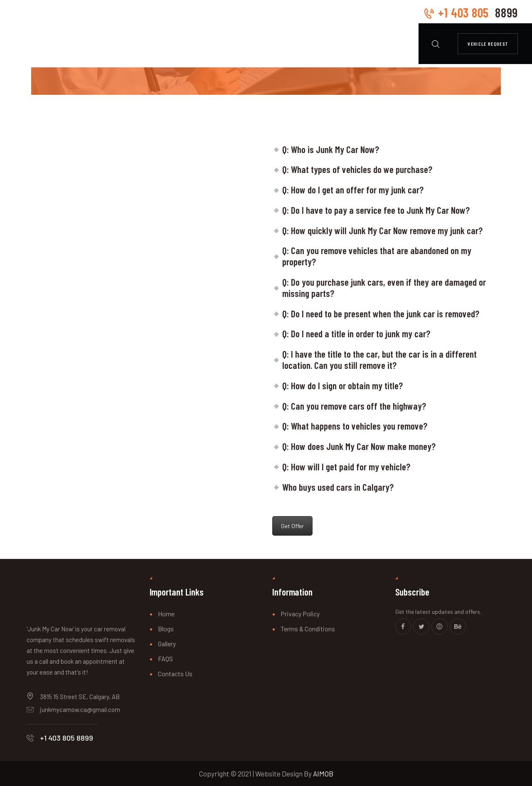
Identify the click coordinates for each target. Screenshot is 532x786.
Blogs (166, 629)
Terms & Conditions (308, 629)
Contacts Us (175, 674)
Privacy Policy (300, 614)
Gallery (167, 644)
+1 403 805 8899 (66, 738)
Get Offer (292, 526)
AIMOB (323, 774)
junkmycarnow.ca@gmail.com (80, 709)
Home (166, 614)
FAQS (165, 659)
